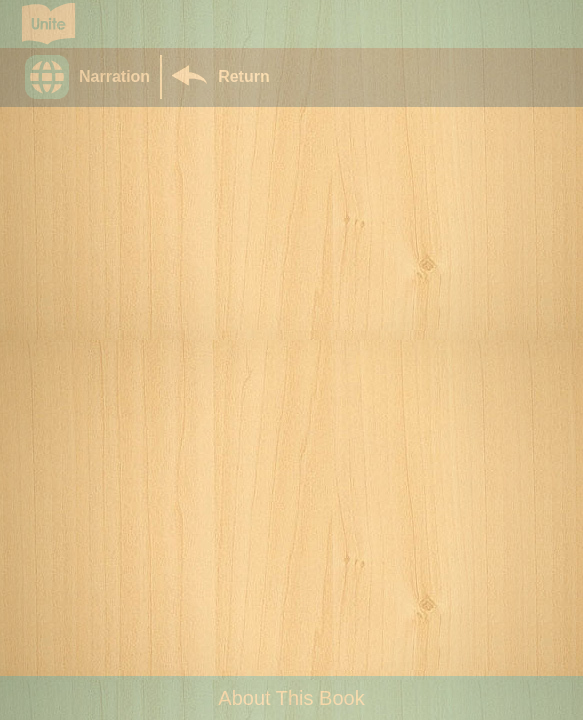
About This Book (291, 698)
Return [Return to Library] (244, 76)
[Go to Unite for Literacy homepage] (48, 24)
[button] (92, 77)
